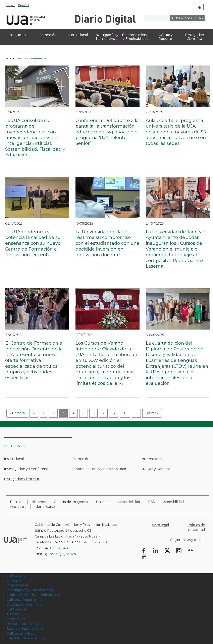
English (11, 5)
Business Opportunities (25, 629)
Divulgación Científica (21, 479)
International (17, 619)
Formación (81, 459)
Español (24, 5)
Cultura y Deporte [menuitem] (165, 37)
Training (13, 614)
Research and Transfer (25, 624)
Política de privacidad (196, 527)
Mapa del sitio (129, 502)
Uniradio (103, 502)
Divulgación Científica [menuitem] (194, 37)
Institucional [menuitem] (19, 35)
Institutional (16, 609)
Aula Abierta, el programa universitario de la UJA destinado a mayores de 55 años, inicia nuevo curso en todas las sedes (176, 132)
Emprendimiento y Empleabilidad (99, 469)
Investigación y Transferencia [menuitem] (106, 37)
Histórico (39, 502)
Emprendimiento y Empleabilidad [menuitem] (136, 37)
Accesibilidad (174, 502)
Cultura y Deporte (155, 469)
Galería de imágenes (71, 502)
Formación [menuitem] (48, 35)
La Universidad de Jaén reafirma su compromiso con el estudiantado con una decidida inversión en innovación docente (107, 243)
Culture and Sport (21, 633)
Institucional (14, 459)
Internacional (151, 459)
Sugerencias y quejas (188, 540)
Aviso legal (160, 525)
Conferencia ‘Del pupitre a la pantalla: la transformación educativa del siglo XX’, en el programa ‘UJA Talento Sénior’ (107, 132)
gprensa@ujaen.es (60, 554)
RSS (151, 502)
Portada (9, 58)
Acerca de (18, 507)
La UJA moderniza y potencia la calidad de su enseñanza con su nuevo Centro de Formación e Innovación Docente (33, 243)
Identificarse (45, 507)
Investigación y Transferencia (27, 469)
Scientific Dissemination (25, 638)
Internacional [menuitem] (77, 35)
